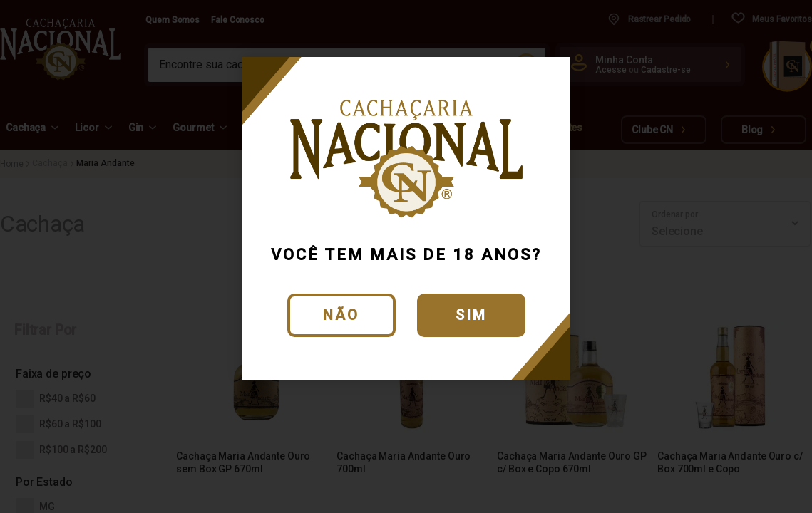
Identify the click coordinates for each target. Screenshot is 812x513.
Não (341, 315)
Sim (471, 315)
